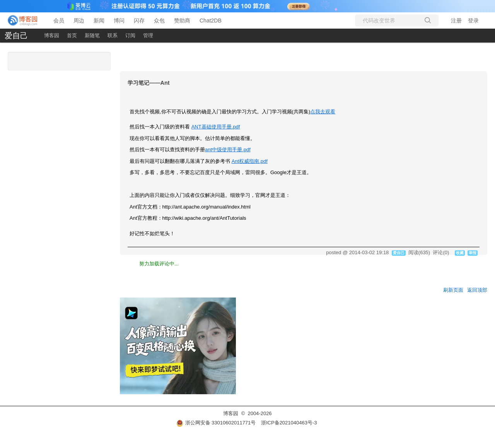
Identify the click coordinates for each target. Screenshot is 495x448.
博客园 (52, 35)
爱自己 (16, 36)
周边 (79, 21)
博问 (119, 21)
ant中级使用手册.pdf (228, 150)
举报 (473, 253)
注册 (456, 21)
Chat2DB (211, 21)
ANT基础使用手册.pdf (216, 127)
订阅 (130, 35)
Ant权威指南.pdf (250, 161)
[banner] (23, 21)
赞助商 (182, 21)
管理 (148, 35)
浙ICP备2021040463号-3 (289, 423)
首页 (72, 35)
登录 (473, 21)
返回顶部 (477, 290)
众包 (159, 21)
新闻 (99, 21)
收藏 (460, 253)
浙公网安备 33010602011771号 (216, 423)
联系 (113, 35)
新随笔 (92, 35)
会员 (59, 21)
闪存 (139, 21)
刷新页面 (453, 290)
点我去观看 (323, 112)
